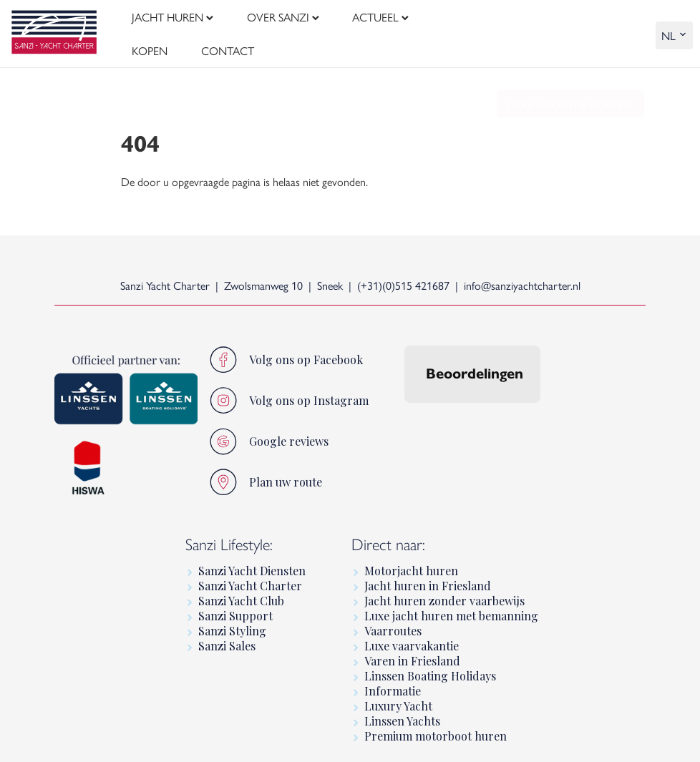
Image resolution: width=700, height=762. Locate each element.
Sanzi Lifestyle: (229, 533)
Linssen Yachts (402, 711)
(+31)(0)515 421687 (403, 275)
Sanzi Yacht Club (241, 591)
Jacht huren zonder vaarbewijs (444, 591)
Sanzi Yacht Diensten (252, 561)
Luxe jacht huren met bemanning (451, 606)
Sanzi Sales (227, 636)
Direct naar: (388, 533)
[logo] (54, 29)
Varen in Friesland (412, 651)
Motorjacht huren (411, 561)
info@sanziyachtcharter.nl (522, 275)
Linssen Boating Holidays (430, 666)
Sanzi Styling (232, 621)
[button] (404, 407)
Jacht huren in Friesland (428, 576)
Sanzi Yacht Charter (250, 576)
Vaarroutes (393, 621)
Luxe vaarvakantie (412, 636)
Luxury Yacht (398, 696)
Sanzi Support (235, 606)
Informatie (393, 681)
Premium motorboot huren (436, 726)
